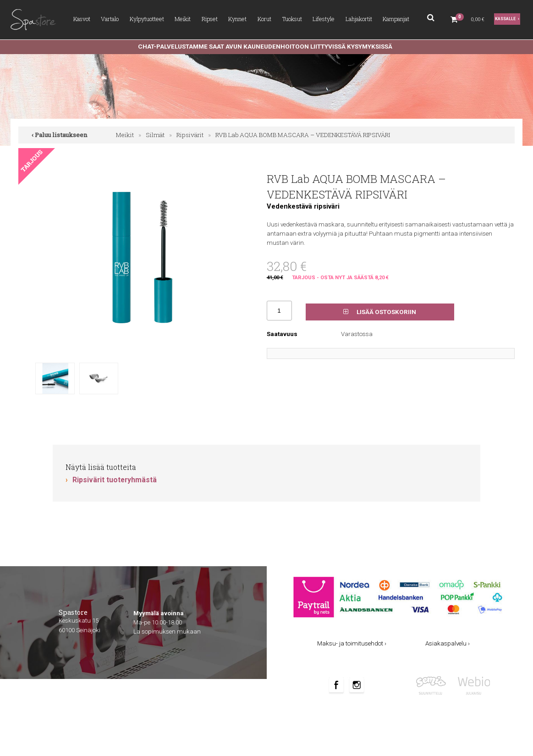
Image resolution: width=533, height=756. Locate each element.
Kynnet (237, 19)
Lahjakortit (359, 19)
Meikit (183, 19)
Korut (264, 19)
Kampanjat (396, 19)
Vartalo (110, 19)
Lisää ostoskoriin (380, 312)
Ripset (210, 19)
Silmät (155, 135)
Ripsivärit (190, 135)
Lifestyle (324, 19)
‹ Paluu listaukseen (60, 135)
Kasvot (82, 19)
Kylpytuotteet (147, 19)
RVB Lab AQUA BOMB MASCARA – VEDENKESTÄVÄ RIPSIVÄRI (303, 135)
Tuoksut (292, 19)
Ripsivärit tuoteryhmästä (115, 480)
